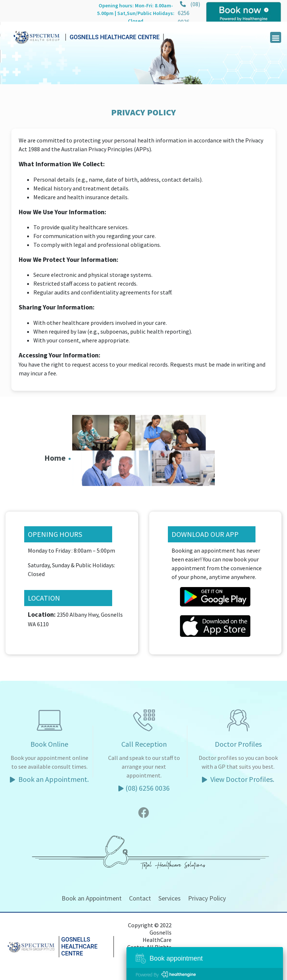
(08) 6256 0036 (189, 13)
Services (170, 898)
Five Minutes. (161, 965)
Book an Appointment (92, 898)
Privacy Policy (207, 898)
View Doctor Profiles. (238, 779)
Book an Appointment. (49, 779)
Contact (140, 898)
